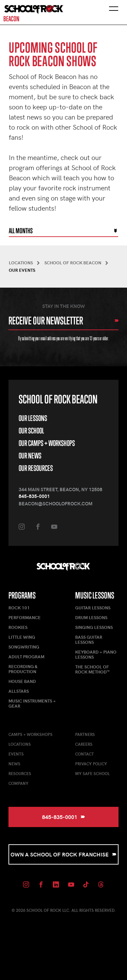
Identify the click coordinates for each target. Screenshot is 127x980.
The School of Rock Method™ (92, 669)
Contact (84, 754)
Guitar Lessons (93, 608)
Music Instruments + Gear (32, 703)
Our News (30, 456)
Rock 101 (19, 608)
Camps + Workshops (30, 734)
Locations (20, 744)
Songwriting (24, 647)
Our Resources (36, 468)
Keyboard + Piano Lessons (96, 654)
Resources (20, 773)
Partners (85, 734)
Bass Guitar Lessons (89, 640)
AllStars (19, 691)
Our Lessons (33, 418)
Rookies (18, 627)
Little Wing (22, 637)
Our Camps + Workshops (47, 443)
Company (18, 783)
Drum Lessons (91, 617)
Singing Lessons (94, 627)
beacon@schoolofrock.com (56, 504)
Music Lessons (95, 595)
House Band (22, 681)
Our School (31, 431)
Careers (84, 744)
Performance (25, 617)
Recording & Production (23, 669)
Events (16, 754)
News (14, 764)
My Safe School (92, 773)
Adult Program (26, 657)
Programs (22, 595)
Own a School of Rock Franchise (63, 854)
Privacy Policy (91, 764)
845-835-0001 (34, 496)
